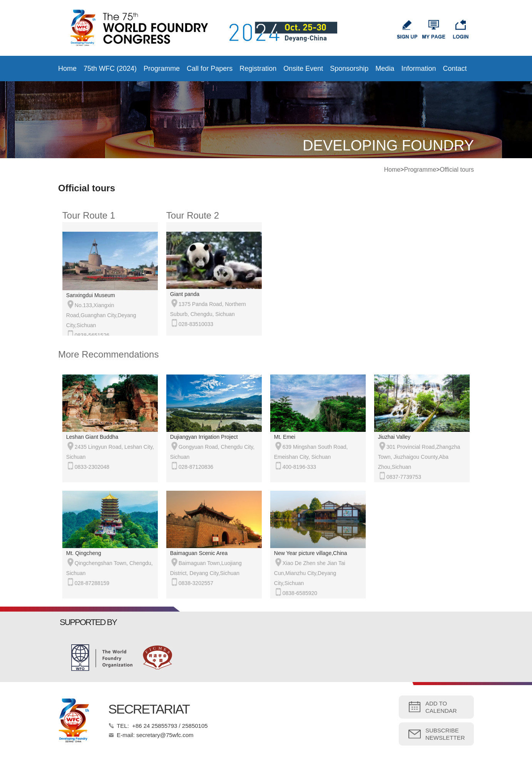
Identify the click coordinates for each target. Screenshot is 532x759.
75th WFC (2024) (110, 69)
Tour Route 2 (193, 215)
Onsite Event (303, 69)
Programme (162, 69)
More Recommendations (108, 354)
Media (385, 69)
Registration (258, 69)
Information (418, 69)
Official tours (457, 170)
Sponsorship (349, 69)
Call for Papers (210, 69)
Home (67, 69)
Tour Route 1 (89, 215)
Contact (455, 69)
